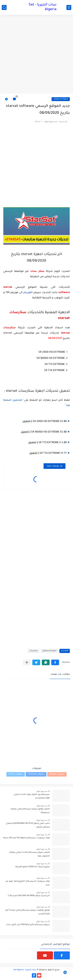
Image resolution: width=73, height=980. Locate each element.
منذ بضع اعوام (42, 791)
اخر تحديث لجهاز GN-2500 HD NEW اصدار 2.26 (29, 896)
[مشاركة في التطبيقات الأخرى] (27, 662)
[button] (55, 662)
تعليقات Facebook (36, 774)
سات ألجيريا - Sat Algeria (43, 7)
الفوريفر (28, 293)
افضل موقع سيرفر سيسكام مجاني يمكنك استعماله (30, 811)
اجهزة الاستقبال (61, 99)
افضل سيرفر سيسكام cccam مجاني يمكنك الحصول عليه (29, 854)
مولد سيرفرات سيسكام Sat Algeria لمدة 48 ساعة (26, 838)
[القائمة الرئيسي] (69, 7)
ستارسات (34, 651)
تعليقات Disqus (16, 774)
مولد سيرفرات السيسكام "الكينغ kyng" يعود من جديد (28, 883)
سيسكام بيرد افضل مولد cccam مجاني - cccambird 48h (31, 796)
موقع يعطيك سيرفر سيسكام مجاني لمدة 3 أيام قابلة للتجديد (28, 912)
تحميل (26, 421)
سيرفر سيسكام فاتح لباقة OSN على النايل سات (28, 925)
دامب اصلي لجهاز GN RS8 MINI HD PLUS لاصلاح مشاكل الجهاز (28, 825)
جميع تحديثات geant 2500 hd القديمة (33, 867)
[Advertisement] (36, 55)
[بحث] (4, 7)
